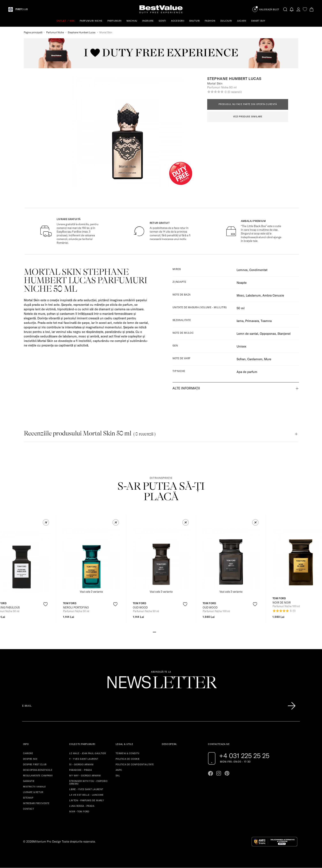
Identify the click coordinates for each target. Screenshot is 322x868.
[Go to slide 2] (158, 632)
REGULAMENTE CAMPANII (38, 776)
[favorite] (305, 9)
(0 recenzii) (235, 92)
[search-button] (285, 9)
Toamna (266, 321)
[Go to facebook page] (210, 773)
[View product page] (91, 559)
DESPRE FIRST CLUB (35, 764)
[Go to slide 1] (154, 632)
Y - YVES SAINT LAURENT (84, 759)
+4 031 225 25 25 (244, 756)
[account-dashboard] (298, 9)
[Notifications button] (292, 9)
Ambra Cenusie (273, 295)
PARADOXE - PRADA (80, 770)
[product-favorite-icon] (45, 604)
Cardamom (255, 359)
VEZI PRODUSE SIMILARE (248, 117)
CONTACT (28, 809)
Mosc (240, 295)
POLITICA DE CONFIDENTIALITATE (135, 764)
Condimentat (258, 270)
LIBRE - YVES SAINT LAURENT (86, 789)
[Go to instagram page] (219, 773)
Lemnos (242, 270)
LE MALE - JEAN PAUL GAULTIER (87, 753)
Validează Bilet (269, 10)
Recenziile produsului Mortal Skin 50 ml (90, 433)
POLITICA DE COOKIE (128, 759)
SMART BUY (258, 21)
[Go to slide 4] (164, 632)
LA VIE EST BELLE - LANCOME (86, 795)
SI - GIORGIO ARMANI (81, 764)
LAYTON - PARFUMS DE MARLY (87, 800)
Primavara (252, 321)
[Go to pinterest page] (227, 773)
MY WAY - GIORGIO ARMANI (85, 776)
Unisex (241, 346)
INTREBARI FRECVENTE (36, 803)
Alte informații (186, 388)
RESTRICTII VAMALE (34, 787)
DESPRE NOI (30, 759)
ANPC (119, 770)
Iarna (240, 321)
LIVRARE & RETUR (33, 792)
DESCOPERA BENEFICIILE (38, 770)
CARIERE (28, 753)
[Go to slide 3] (161, 632)
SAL (118, 776)
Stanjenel (284, 334)
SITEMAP (28, 798)
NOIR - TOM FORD (79, 811)
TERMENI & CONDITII (128, 753)
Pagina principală (33, 32)
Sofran (241, 359)
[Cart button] (312, 9)
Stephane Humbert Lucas (82, 32)
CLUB (22, 9)
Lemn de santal (247, 334)
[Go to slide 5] (168, 632)
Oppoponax (268, 334)
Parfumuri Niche (55, 32)
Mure (268, 359)
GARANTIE (29, 781)
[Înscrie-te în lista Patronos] (292, 706)
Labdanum (253, 295)
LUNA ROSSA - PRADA (82, 806)
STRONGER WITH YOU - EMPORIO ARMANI (88, 782)
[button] (46, 522)
